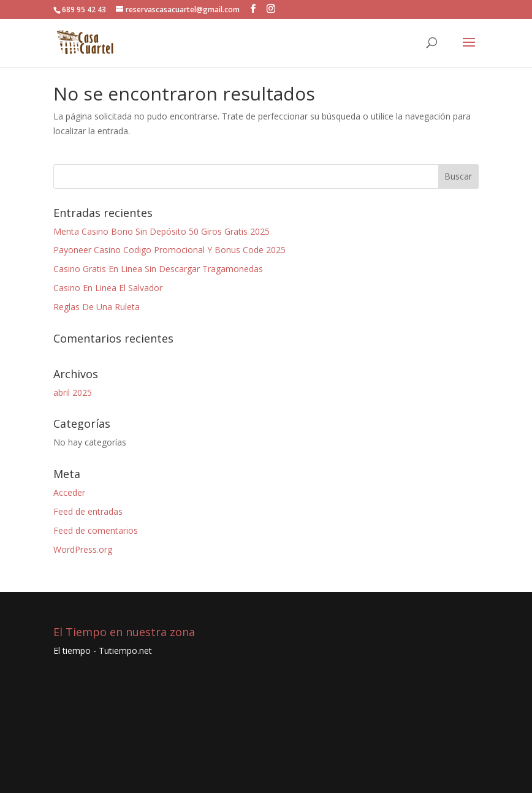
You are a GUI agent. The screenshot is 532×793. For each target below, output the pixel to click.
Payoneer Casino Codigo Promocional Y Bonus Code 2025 (169, 250)
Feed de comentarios (96, 530)
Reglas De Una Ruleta (97, 307)
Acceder (69, 492)
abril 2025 (73, 393)
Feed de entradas (88, 511)
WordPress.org (83, 549)
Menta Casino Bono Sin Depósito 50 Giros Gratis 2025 (161, 231)
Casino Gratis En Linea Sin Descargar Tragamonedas (158, 269)
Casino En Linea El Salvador (108, 288)
